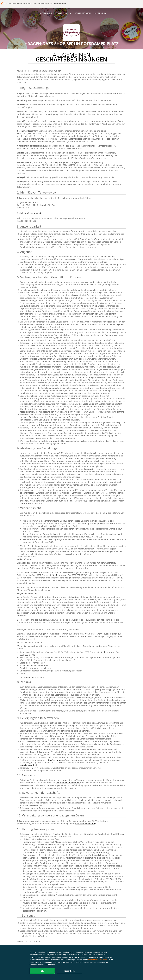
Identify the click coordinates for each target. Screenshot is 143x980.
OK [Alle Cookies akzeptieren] (42, 971)
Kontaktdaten (83, 13)
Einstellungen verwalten (98, 960)
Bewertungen (63, 13)
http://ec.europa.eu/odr (58, 760)
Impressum (100, 13)
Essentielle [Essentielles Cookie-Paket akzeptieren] (69, 971)
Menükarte (46, 13)
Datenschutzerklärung (86, 824)
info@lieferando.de (33, 213)
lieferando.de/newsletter (68, 783)
